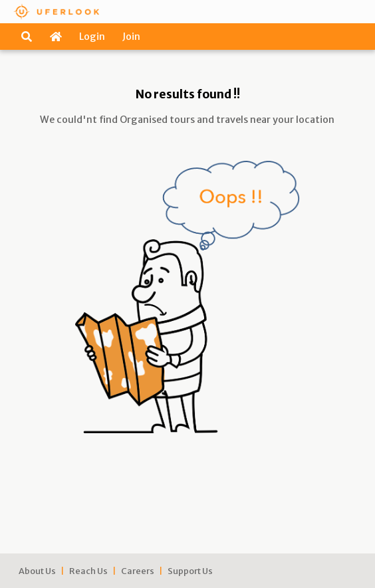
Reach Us (88, 571)
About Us (37, 571)
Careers (138, 571)
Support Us (190, 571)
